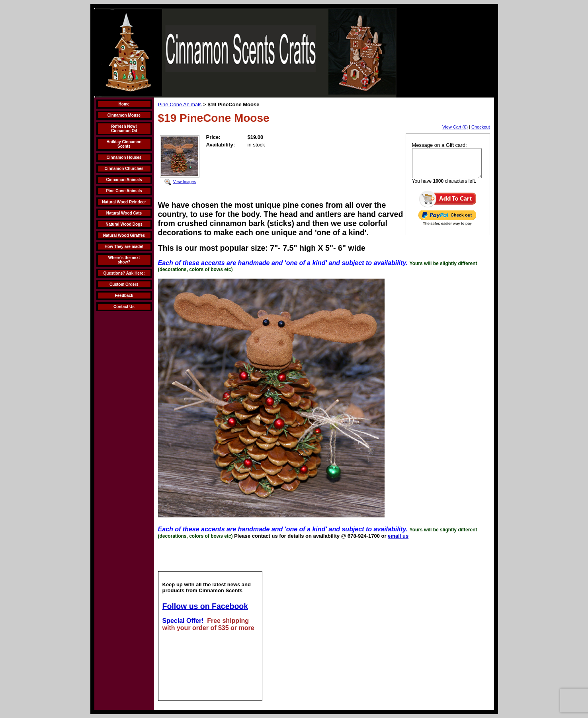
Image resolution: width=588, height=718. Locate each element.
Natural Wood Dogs (124, 224)
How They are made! (124, 247)
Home (124, 104)
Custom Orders (124, 284)
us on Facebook (219, 606)
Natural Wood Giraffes (124, 235)
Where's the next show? (124, 260)
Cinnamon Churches (124, 169)
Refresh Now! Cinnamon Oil (124, 129)
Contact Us (124, 307)
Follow (176, 606)
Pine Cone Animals (124, 191)
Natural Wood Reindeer (124, 202)
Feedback (124, 296)
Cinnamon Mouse (124, 115)
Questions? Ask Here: (124, 273)
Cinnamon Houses (124, 157)
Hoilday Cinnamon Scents (124, 144)
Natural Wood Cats (124, 213)
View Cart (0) (455, 127)
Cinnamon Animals (124, 180)
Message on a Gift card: (440, 145)
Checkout (481, 127)
